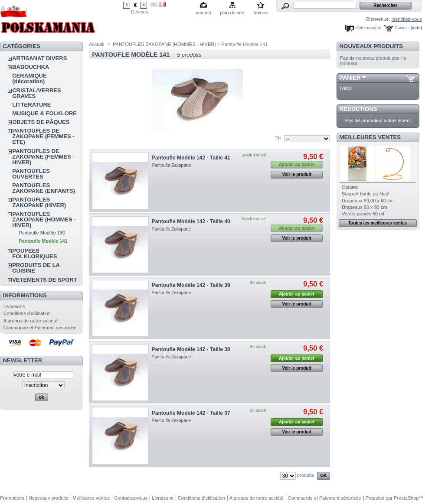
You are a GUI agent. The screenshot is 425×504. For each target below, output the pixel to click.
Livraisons (14, 306)
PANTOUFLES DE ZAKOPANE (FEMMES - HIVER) (43, 157)
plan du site (232, 13)
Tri (278, 138)
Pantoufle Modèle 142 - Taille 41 (191, 158)
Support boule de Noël (365, 194)
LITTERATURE (31, 105)
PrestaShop (406, 498)
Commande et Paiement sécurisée (40, 328)
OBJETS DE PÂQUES (41, 122)
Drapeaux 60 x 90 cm (365, 207)
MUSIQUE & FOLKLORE (44, 113)
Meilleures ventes (370, 137)
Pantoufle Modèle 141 (43, 241)
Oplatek (350, 187)
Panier (350, 78)
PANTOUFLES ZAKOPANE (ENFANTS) (44, 188)
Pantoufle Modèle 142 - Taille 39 (191, 285)
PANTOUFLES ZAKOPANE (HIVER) (39, 202)
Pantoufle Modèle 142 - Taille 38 (191, 349)
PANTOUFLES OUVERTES (31, 174)
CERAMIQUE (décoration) (29, 78)
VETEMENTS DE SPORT (45, 280)
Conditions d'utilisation (27, 313)
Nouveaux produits (371, 46)
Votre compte (369, 28)
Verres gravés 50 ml (363, 214)
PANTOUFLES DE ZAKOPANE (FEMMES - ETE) (43, 136)
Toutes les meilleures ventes (378, 223)
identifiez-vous (407, 19)
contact (203, 13)
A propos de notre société (31, 321)
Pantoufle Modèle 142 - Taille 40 (191, 221)
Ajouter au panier (297, 294)
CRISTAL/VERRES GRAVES (36, 93)
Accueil (96, 44)
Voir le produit (297, 174)
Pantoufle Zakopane (172, 165)
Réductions (358, 109)
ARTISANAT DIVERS (39, 58)
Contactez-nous (131, 498)
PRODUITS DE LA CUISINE (36, 268)
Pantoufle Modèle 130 (42, 233)
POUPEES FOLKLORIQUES (34, 254)
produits (306, 475)
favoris (261, 13)
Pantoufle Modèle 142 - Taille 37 (191, 413)
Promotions (12, 498)
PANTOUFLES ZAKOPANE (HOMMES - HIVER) (44, 219)
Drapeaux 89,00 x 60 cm (368, 201)
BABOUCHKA (31, 67)
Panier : (402, 28)
